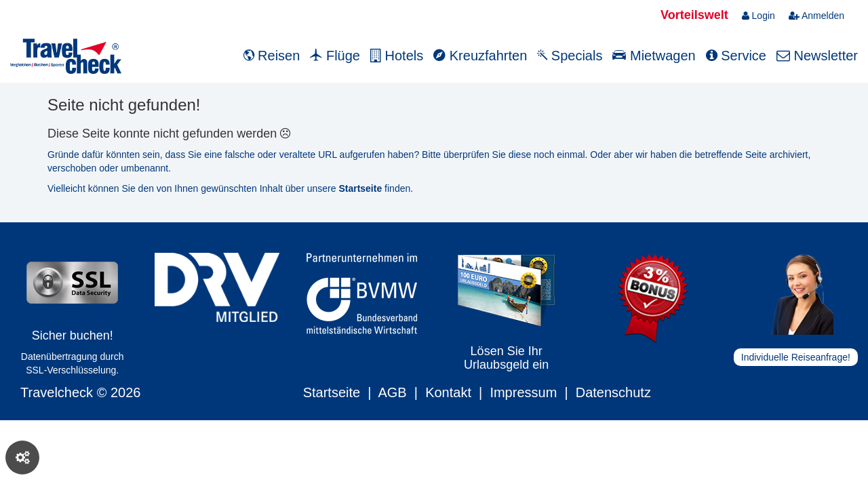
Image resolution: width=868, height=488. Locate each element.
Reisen (272, 56)
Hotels (397, 56)
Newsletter (817, 56)
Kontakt (448, 392)
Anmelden (816, 16)
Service (736, 56)
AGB (392, 392)
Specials (570, 56)
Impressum (523, 392)
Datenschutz (613, 392)
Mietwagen (654, 56)
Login (758, 16)
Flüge (335, 56)
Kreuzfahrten (480, 56)
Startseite (332, 392)
